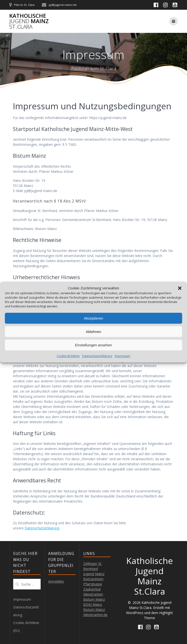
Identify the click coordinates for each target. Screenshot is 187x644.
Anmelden (56, 581)
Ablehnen (93, 332)
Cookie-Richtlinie (68, 356)
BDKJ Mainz (93, 604)
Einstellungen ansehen (93, 345)
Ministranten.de (95, 615)
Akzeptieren (93, 318)
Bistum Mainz (94, 610)
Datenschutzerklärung (97, 356)
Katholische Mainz (29, 21)
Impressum (122, 356)
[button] (180, 288)
